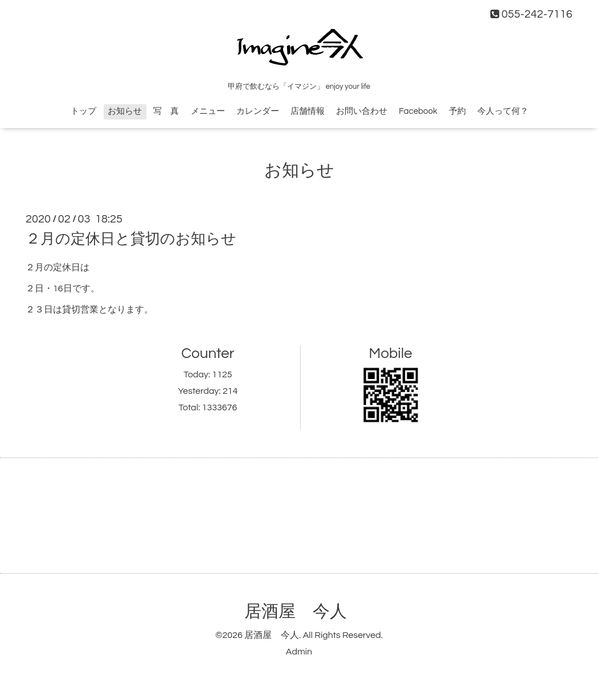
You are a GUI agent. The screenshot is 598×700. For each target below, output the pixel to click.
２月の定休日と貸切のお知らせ (131, 239)
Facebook (418, 111)
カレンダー (258, 111)
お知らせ (125, 111)
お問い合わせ (362, 111)
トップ (83, 111)
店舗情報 (308, 111)
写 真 (166, 111)
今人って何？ (503, 111)
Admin (299, 652)
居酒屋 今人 (296, 612)
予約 (457, 111)
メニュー (208, 111)
